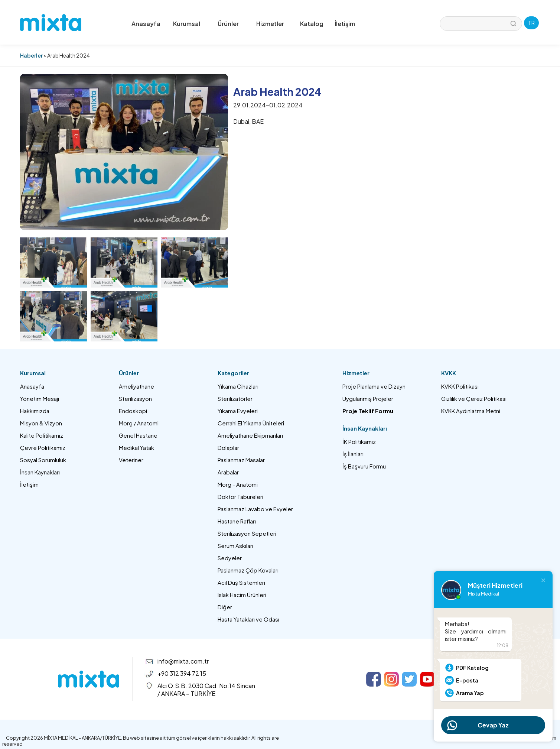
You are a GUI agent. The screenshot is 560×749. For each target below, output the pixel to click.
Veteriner (131, 460)
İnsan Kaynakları (40, 472)
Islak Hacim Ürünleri (242, 595)
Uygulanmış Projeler (368, 398)
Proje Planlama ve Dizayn (374, 386)
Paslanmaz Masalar (241, 460)
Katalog (312, 24)
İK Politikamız (359, 442)
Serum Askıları (235, 546)
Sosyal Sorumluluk (43, 460)
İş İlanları (353, 454)
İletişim (345, 24)
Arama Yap (470, 693)
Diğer (225, 607)
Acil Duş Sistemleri (241, 582)
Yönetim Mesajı (40, 398)
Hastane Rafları (237, 521)
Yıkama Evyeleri (238, 411)
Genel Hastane (138, 435)
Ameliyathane (136, 386)
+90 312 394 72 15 (182, 673)
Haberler (31, 55)
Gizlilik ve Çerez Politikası (474, 398)
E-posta (467, 680)
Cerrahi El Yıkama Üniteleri (251, 423)
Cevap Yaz (493, 725)
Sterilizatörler (235, 398)
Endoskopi (133, 411)
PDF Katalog (472, 668)
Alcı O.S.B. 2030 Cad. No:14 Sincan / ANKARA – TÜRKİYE (206, 690)
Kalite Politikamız (42, 435)
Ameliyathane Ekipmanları (250, 435)
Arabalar (228, 472)
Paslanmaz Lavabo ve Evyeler (255, 509)
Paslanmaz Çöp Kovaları (248, 570)
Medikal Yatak (136, 448)
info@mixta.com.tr (183, 661)
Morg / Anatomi (139, 423)
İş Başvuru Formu (364, 466)
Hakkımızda (35, 411)
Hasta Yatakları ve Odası (248, 619)
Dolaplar (228, 448)
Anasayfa (146, 24)
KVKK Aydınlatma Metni (471, 411)
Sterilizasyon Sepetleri (247, 533)
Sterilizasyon (135, 398)
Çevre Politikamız (43, 448)
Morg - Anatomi (238, 484)
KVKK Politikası (460, 386)
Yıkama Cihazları (238, 386)
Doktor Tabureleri (240, 497)
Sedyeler (230, 558)
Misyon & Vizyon (41, 423)
